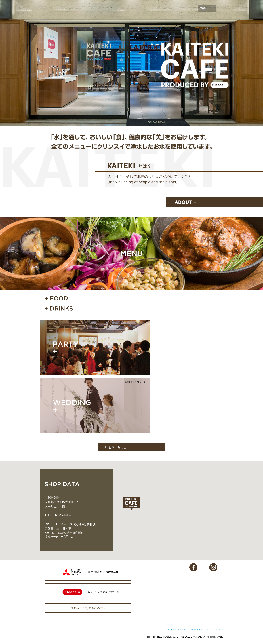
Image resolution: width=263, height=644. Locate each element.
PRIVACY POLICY (176, 630)
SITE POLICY (195, 630)
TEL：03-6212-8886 (58, 515)
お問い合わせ (117, 447)
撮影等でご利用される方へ (88, 608)
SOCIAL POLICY (214, 630)
